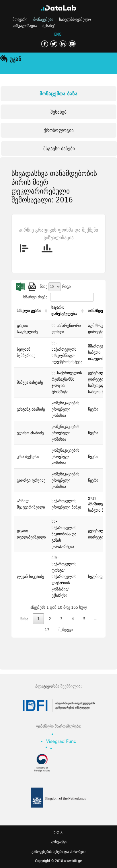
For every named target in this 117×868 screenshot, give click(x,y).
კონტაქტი (59, 842)
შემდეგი (66, 630)
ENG (58, 35)
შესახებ (49, 26)
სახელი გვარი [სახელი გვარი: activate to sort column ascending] (29, 311)
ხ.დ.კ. (58, 832)
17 (47, 630)
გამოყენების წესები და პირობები (58, 852)
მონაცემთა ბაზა (58, 94)
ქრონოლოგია (59, 130)
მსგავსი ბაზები (59, 148)
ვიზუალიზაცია (25, 26)
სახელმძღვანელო (75, 19)
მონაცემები (43, 19)
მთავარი (20, 19)
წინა (24, 619)
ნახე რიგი (55, 286)
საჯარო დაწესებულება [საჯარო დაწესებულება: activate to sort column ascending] (64, 311)
